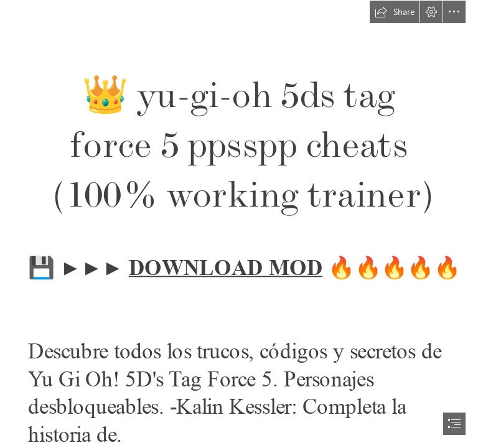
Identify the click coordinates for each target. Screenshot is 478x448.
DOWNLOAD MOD (225, 268)
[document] (239, 224)
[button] (395, 12)
